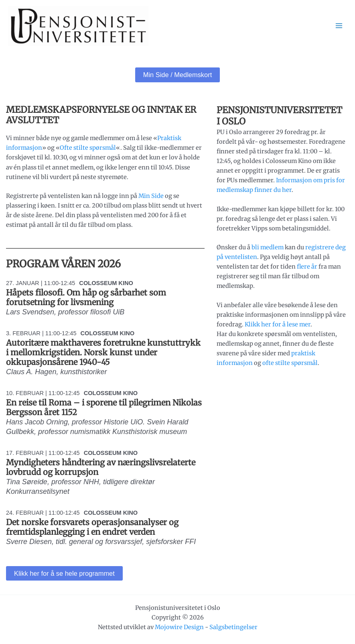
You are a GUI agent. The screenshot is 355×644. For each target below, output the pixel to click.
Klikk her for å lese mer (278, 324)
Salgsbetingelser (233, 627)
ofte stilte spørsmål (290, 363)
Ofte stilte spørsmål (88, 148)
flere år (307, 267)
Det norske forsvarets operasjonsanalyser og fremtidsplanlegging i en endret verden (92, 527)
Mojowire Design (179, 627)
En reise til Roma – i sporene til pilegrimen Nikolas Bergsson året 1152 (104, 407)
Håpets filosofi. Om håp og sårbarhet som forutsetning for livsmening (86, 297)
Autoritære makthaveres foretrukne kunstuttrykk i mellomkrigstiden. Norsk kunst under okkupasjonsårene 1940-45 (103, 352)
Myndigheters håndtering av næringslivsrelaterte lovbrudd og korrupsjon (101, 467)
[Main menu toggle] (339, 26)
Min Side (151, 196)
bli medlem (268, 247)
